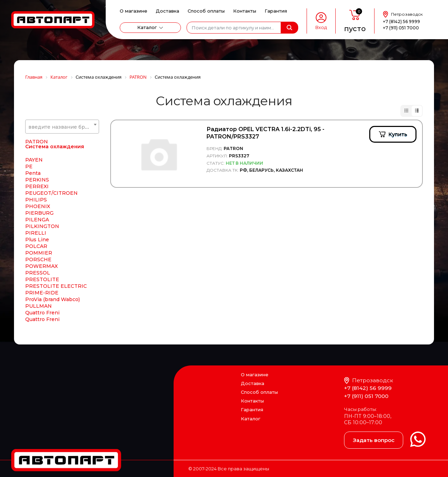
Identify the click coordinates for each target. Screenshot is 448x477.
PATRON (37, 142)
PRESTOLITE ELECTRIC (56, 286)
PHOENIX (38, 207)
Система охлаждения (55, 147)
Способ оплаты (206, 11)
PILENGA (37, 220)
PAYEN (34, 160)
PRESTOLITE (42, 280)
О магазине (134, 11)
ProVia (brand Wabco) (52, 300)
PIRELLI (36, 233)
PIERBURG (39, 213)
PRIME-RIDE (42, 293)
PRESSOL (38, 273)
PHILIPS (36, 200)
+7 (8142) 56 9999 (401, 22)
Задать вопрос (374, 440)
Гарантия (276, 11)
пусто (355, 29)
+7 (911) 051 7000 (401, 28)
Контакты (245, 11)
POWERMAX (41, 266)
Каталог (147, 27)
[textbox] (62, 127)
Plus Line (37, 240)
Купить (398, 134)
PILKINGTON (42, 227)
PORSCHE (38, 260)
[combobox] (62, 127)
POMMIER (39, 253)
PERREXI (37, 187)
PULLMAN (38, 306)
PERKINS (37, 180)
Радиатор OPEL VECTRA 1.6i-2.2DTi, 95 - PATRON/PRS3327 (265, 133)
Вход (321, 27)
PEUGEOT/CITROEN (51, 193)
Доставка (167, 11)
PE (29, 167)
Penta (33, 173)
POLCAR (36, 247)
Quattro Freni (42, 313)
